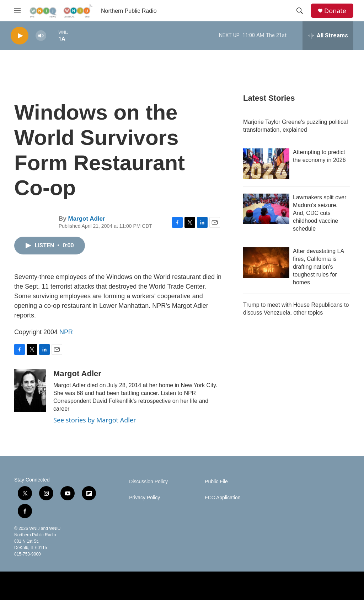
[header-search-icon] (300, 11)
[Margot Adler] (30, 390)
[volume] (41, 36)
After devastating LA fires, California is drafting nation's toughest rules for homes (318, 267)
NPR (66, 332)
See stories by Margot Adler (95, 420)
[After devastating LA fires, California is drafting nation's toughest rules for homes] (266, 263)
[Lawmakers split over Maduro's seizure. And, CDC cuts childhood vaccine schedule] (266, 209)
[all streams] (328, 36)
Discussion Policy (148, 482)
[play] (20, 36)
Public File (216, 482)
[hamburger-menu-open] (17, 11)
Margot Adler (86, 219)
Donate (335, 11)
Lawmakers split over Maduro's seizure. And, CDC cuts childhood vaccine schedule (320, 213)
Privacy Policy (144, 498)
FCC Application (223, 498)
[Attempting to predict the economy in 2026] (266, 164)
